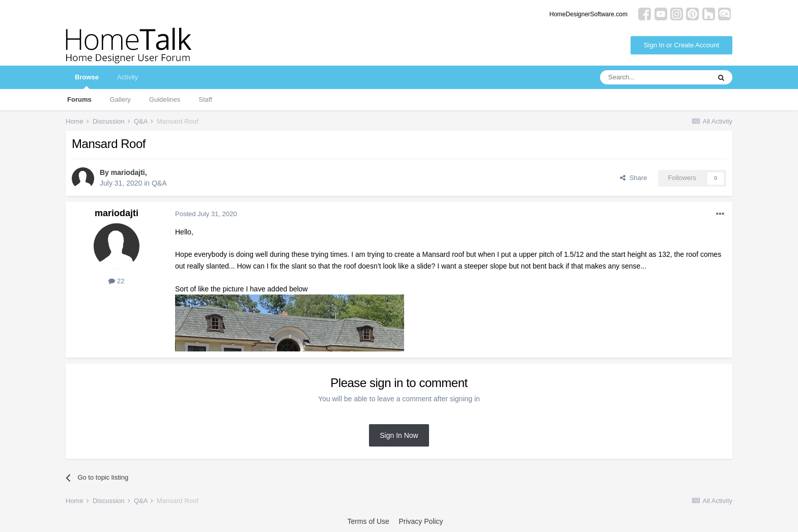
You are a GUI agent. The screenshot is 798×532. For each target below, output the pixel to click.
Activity (127, 77)
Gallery (120, 99)
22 (116, 281)
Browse (87, 81)
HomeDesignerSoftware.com (589, 14)
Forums (79, 99)
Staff (205, 99)
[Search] (655, 77)
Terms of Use (368, 521)
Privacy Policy (421, 521)
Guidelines (165, 99)
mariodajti (128, 172)
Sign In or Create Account (681, 45)
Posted (206, 214)
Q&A (159, 183)
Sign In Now (399, 435)
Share (633, 178)
